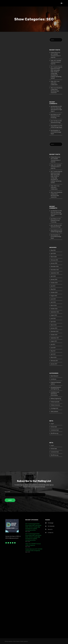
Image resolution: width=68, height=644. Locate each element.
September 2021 (55, 338)
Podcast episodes (55, 402)
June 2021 (53, 348)
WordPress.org (54, 433)
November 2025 (55, 270)
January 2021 (54, 364)
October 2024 (54, 283)
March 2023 (54, 305)
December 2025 (55, 266)
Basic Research (54, 376)
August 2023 (54, 296)
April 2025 (53, 276)
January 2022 (54, 328)
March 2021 (54, 357)
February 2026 (54, 260)
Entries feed (54, 427)
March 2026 (54, 257)
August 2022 (54, 315)
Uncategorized (54, 408)
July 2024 (53, 286)
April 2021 (53, 354)
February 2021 (54, 361)
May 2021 (53, 351)
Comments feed (55, 430)
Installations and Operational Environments (55, 394)
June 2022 (53, 318)
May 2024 (53, 289)
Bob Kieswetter (55, 130)
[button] (61, 3)
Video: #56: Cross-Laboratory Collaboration (55, 83)
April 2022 (53, 322)
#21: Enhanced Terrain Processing (56, 116)
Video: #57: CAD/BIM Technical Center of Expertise (56, 62)
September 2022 (55, 312)
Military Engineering (56, 398)
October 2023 (54, 292)
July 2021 (53, 344)
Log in (52, 424)
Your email (34, 494)
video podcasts (54, 411)
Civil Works (53, 379)
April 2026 (53, 253)
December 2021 (55, 331)
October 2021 (54, 335)
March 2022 (54, 325)
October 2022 (54, 309)
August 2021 (54, 341)
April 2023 (53, 302)
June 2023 (53, 299)
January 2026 (54, 263)
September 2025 (55, 273)
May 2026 (53, 250)
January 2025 (54, 279)
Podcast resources (55, 405)
